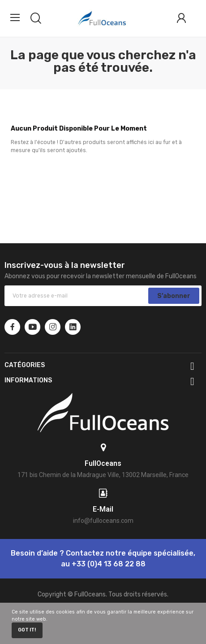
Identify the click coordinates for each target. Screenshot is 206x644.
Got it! (27, 630)
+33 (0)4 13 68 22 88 (109, 564)
